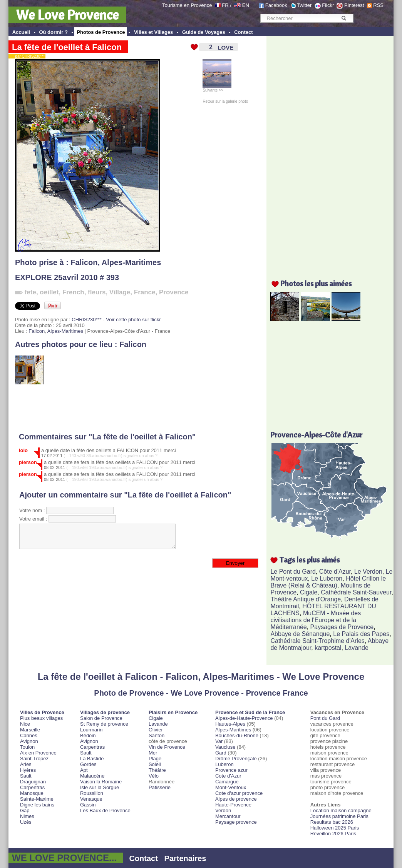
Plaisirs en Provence (173, 712)
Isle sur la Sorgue (100, 787)
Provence (174, 292)
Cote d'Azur (228, 776)
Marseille (30, 730)
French (73, 292)
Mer (153, 753)
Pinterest (354, 5)
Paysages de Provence (342, 627)
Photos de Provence (101, 32)
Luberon (224, 764)
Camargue (227, 782)
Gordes (88, 764)
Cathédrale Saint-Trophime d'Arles (317, 641)
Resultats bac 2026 (332, 822)
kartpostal (328, 648)
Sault (26, 776)
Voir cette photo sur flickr (133, 320)
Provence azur (231, 770)
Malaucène (92, 776)
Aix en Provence (38, 753)
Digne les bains (37, 805)
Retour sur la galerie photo (225, 101)
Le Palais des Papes (361, 634)
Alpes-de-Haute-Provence (244, 718)
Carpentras (32, 787)
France (145, 292)
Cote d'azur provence (239, 793)
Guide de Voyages (204, 32)
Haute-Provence (233, 805)
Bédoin (88, 735)
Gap (25, 810)
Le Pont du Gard (293, 572)
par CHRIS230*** (28, 56)
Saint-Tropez (34, 759)
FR (225, 5)
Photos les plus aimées (316, 283)
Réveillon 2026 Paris (333, 834)
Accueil (21, 32)
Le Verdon (368, 572)
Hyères (28, 770)
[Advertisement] (136, 409)
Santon (157, 735)
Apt (84, 770)
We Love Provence (67, 15)
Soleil (155, 764)
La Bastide (92, 759)
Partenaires (185, 858)
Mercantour (228, 816)
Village (120, 292)
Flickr (328, 5)
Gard (221, 753)
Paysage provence (236, 822)
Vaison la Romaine (101, 782)
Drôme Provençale (236, 759)
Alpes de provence (236, 799)
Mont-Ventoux (231, 787)
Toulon (27, 747)
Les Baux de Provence (105, 810)
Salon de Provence (101, 718)
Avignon (29, 741)
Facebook (276, 5)
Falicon (84, 262)
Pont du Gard (325, 718)
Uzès (26, 822)
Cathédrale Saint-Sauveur (356, 592)
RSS (378, 5)
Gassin (88, 805)
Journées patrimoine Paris (339, 816)
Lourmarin (91, 730)
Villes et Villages (153, 32)
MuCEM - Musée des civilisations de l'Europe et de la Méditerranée (316, 620)
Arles (26, 764)
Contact (243, 32)
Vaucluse (225, 747)
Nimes (27, 816)
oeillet (49, 292)
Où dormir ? (53, 32)
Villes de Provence (42, 712)
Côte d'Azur (335, 572)
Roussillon (92, 793)
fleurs (97, 292)
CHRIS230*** (86, 320)
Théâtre (157, 770)
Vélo (154, 776)
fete (30, 292)
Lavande (356, 648)
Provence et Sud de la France (250, 712)
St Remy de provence (104, 724)
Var (219, 741)
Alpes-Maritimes (131, 262)
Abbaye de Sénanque (300, 634)
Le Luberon (327, 578)
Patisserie (160, 787)
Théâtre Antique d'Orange (306, 599)
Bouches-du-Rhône (237, 735)
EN (246, 5)
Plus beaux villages (41, 718)
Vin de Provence (167, 747)
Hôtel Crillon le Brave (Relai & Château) (328, 582)
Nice (25, 724)
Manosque (32, 793)
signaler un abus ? (141, 456)
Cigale (309, 592)
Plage (155, 759)
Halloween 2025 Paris (335, 828)
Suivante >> (217, 88)
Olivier (156, 730)
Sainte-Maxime (37, 799)
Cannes (29, 735)
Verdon (223, 810)
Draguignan (33, 782)
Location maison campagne (341, 810)
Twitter (304, 5)
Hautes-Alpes (230, 724)
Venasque (91, 799)
